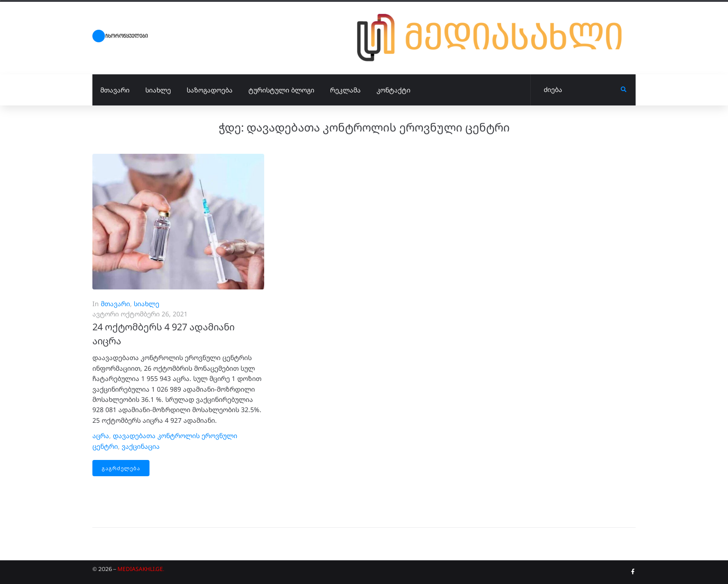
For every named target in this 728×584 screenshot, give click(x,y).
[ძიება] (576, 90)
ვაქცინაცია (141, 446)
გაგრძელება (121, 468)
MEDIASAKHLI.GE (140, 569)
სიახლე (146, 304)
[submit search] (624, 90)
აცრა (101, 436)
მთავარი (115, 304)
